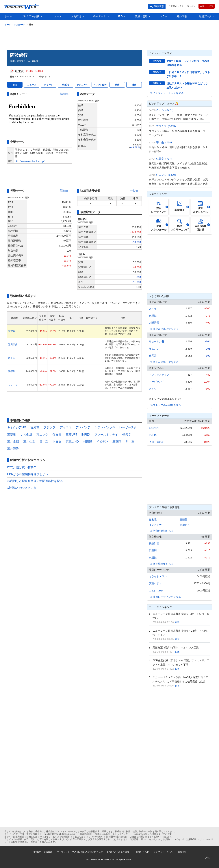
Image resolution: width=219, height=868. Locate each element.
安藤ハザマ (155, 583)
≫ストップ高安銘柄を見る (166, 405)
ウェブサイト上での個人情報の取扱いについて (80, 852)
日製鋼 (153, 550)
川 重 (130, 442)
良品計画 (154, 543)
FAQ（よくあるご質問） (119, 852)
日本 (177, 652)
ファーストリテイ (106, 435)
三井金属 (13, 442)
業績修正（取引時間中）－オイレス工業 (176, 648)
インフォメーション (163, 852)
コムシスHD (156, 591)
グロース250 (156, 442)
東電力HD (72, 442)
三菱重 (12, 435)
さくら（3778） (165, 110)
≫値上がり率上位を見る (164, 329)
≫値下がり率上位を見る (164, 362)
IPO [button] (121, 16)
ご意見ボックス (176, 6)
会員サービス (207, 6)
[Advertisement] (109, 37)
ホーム (8, 16)
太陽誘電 (154, 323)
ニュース (57, 16)
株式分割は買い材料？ (22, 467)
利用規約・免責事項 (42, 852)
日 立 (44, 442)
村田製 (88, 442)
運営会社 (182, 852)
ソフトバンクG (105, 427)
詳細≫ (64, 94)
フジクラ (49, 427)
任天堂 (127, 435)
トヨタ (57, 442)
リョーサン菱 (157, 341)
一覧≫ (134, 191)
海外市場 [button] (182, 16)
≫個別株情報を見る (162, 564)
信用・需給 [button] (142, 16)
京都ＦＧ (185, 525)
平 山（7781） (165, 142)
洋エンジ (154, 349)
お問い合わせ (142, 852)
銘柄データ (20, 25)
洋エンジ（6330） (167, 175)
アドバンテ (83, 427)
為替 (177, 622)
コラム (164, 16)
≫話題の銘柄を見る (162, 531)
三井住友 (29, 442)
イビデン (102, 442)
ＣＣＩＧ (13, 385)
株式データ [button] (100, 16)
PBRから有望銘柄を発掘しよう (28, 474)
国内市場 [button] (76, 16)
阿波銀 (12, 331)
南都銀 (12, 371)
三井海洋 (13, 448)
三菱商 (117, 442)
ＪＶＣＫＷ (155, 525)
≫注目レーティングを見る (166, 597)
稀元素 (153, 356)
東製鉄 (153, 316)
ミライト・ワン (158, 576)
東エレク (42, 435)
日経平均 (154, 428)
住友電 (57, 435)
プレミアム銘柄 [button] (31, 16)
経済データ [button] (206, 16)
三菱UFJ (71, 435)
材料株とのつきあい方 (22, 488)
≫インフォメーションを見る (167, 93)
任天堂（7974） (165, 159)
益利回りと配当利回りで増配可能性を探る (35, 481)
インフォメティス (159, 375)
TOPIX (153, 435)
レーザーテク (128, 427)
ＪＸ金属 (26, 435)
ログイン (191, 6)
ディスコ (66, 427)
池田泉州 (13, 345)
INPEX (86, 435)
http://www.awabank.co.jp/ (30, 161)
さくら (153, 308)
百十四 (12, 358)
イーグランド (157, 382)
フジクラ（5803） (167, 126)
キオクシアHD (17, 427)
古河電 (35, 427)
